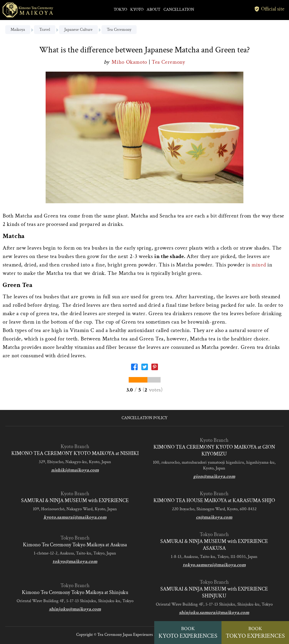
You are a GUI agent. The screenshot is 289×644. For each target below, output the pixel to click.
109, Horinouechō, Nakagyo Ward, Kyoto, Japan (75, 509)
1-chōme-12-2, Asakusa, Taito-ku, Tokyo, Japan (75, 553)
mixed (259, 265)
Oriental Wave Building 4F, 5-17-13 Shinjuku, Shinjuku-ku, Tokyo (75, 601)
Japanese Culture (78, 30)
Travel (45, 30)
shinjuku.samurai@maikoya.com (214, 613)
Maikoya (18, 30)
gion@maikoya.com (214, 476)
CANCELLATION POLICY (144, 418)
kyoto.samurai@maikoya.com (75, 517)
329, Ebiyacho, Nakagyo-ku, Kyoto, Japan (75, 462)
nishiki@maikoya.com (75, 470)
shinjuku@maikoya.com (75, 609)
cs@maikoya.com (214, 517)
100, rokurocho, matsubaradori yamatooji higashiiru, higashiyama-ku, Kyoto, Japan (214, 465)
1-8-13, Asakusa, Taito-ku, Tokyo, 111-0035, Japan (214, 557)
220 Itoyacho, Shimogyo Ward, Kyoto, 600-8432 (214, 509)
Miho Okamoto (130, 62)
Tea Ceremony (119, 30)
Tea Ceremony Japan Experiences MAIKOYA (135, 635)
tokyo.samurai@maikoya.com (214, 565)
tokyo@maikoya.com (75, 561)
